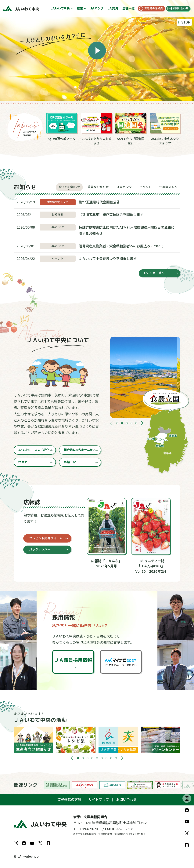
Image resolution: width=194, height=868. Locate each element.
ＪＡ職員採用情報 (73, 660)
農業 (80, 8)
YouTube (187, 822)
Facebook (187, 810)
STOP (186, 22)
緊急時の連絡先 (154, 8)
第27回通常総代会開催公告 (99, 202)
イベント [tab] (145, 187)
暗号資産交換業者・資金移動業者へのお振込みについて (121, 246)
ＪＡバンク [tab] (124, 187)
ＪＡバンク (97, 8)
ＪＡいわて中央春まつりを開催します (108, 259)
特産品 (23, 462)
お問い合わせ (180, 8)
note (187, 845)
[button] (111, 423)
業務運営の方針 (69, 800)
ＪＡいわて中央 (60, 8)
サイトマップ (99, 800)
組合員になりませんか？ (79, 450)
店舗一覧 (128, 8)
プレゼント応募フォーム (46, 538)
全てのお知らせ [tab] (69, 187)
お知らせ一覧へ (154, 273)
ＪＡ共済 (113, 8)
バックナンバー (40, 549)
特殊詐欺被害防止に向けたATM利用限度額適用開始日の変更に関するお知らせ (127, 231)
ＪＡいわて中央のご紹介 (34, 450)
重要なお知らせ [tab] (98, 187)
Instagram (187, 798)
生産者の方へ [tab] (168, 187)
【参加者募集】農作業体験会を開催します (111, 215)
